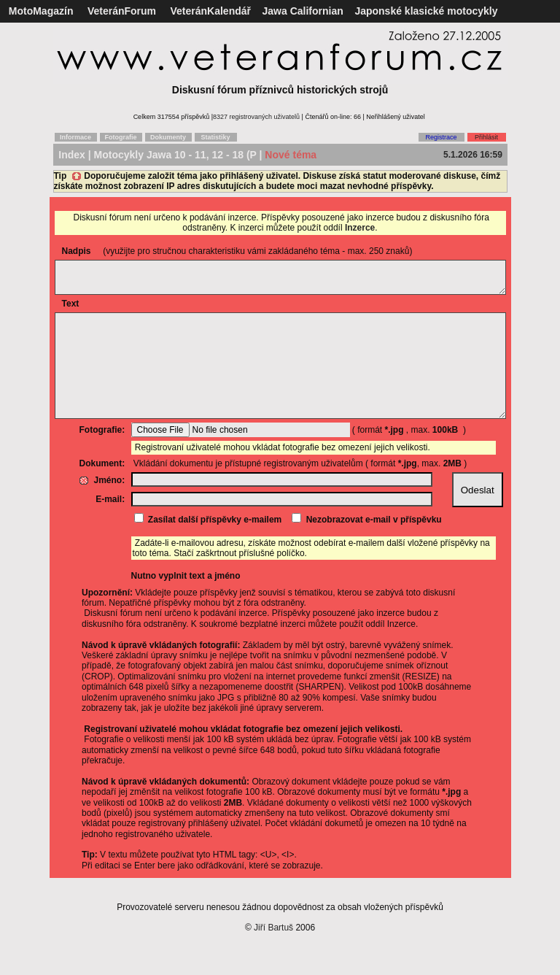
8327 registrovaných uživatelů (256, 117)
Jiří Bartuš (273, 956)
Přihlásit (486, 137)
